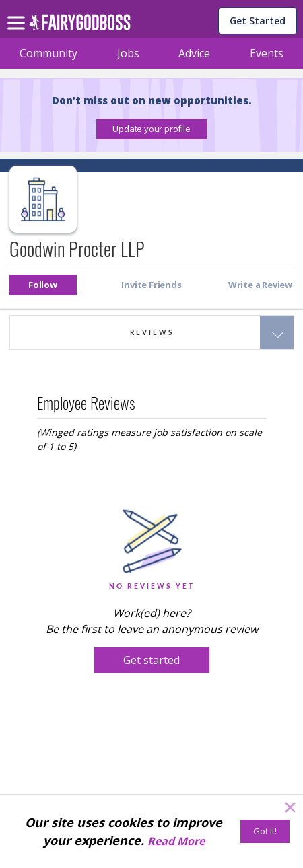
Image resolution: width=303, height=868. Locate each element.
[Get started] (151, 660)
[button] (152, 129)
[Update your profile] (152, 129)
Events (267, 53)
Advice (194, 53)
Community (48, 53)
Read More (176, 841)
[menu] (18, 12)
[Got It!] (265, 831)
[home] (80, 26)
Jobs (128, 53)
